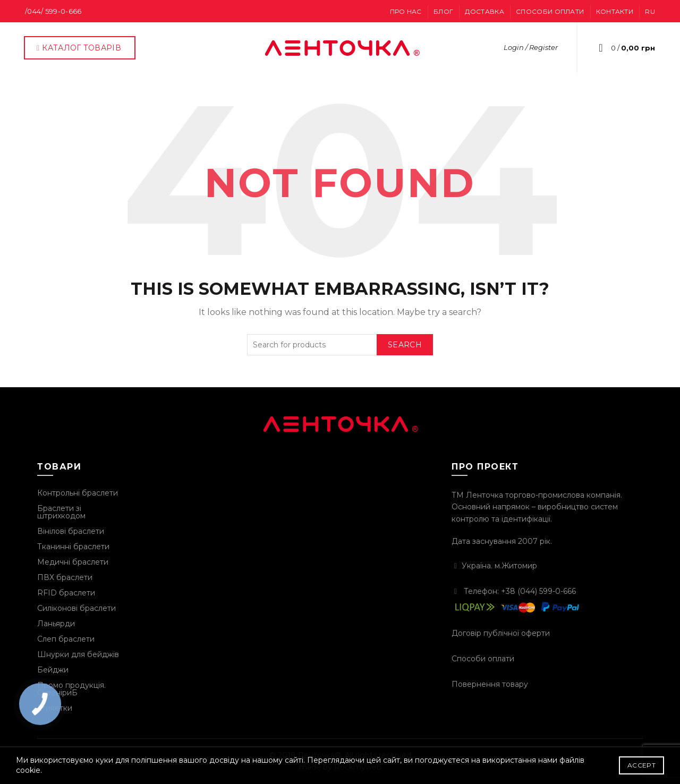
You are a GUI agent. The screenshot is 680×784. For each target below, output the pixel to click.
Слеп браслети (66, 639)
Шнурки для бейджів (78, 654)
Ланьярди (56, 624)
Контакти (615, 11)
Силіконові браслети (76, 608)
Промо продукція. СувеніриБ (71, 689)
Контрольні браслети (78, 493)
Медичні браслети (73, 562)
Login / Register (531, 47)
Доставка (484, 11)
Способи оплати (550, 11)
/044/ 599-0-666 (53, 11)
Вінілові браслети (71, 531)
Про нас (406, 11)
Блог (443, 11)
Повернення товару (490, 684)
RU (650, 11)
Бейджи (53, 670)
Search (405, 345)
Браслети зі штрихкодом (61, 512)
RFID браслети (66, 593)
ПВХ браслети (65, 577)
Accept (641, 765)
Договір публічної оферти (501, 633)
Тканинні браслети (73, 547)
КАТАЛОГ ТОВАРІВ (79, 48)
